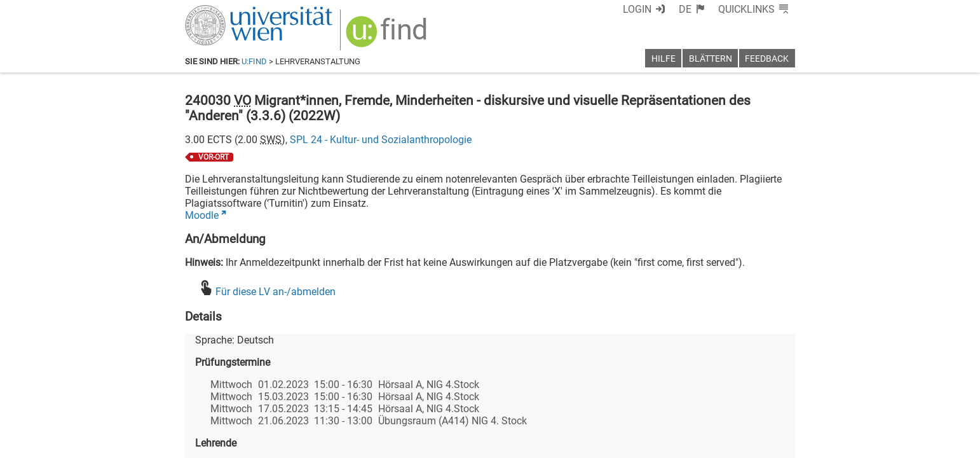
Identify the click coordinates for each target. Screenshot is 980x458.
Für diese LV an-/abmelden (276, 292)
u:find (254, 61)
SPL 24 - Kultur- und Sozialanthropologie (381, 140)
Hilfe (664, 59)
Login (637, 9)
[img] (388, 36)
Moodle (202, 215)
